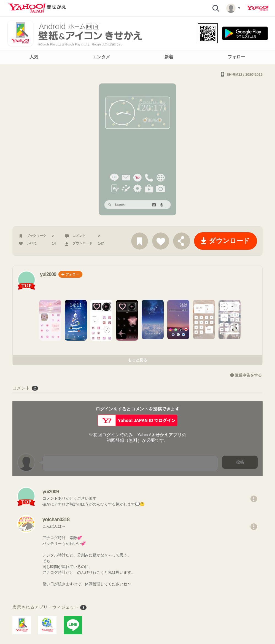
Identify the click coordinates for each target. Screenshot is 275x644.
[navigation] (137, 57)
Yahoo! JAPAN (258, 9)
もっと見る (137, 360)
